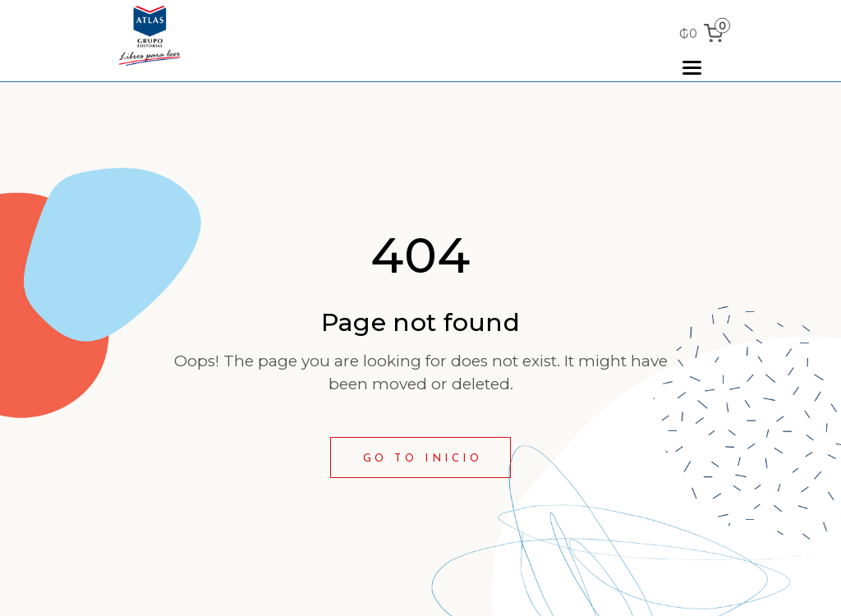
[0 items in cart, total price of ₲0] (704, 33)
